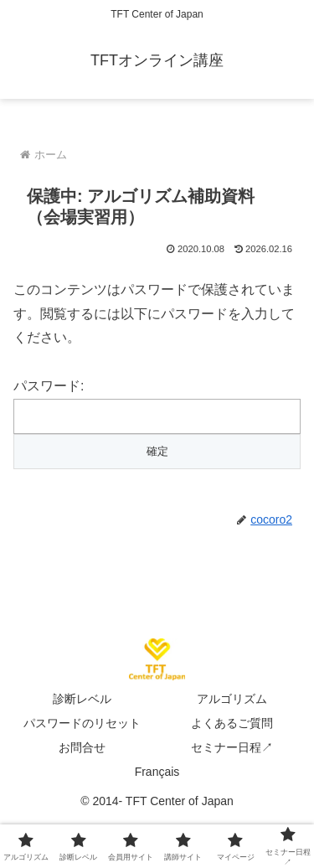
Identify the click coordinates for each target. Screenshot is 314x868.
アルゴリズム (232, 699)
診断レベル (82, 699)
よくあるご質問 (232, 723)
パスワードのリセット (82, 723)
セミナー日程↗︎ (232, 747)
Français (157, 772)
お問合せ (82, 747)
